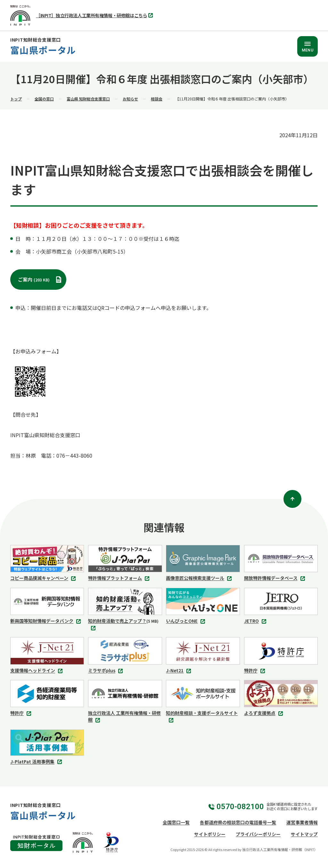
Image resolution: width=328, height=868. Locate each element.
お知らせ (130, 99)
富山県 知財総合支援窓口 (88, 99)
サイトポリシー (210, 834)
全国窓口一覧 (176, 822)
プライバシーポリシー (258, 834)
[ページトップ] (292, 499)
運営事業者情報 (302, 822)
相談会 (157, 99)
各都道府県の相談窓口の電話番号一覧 (238, 822)
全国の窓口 (44, 99)
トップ (16, 99)
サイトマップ (304, 834)
